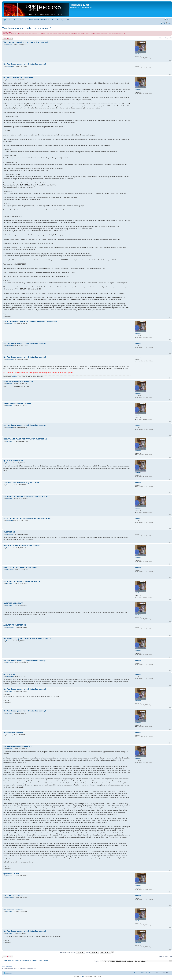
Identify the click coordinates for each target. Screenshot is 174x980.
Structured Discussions (21, 20)
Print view (165, 19)
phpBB (81, 976)
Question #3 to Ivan (11, 874)
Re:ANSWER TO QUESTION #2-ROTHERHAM (22, 546)
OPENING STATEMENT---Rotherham (18, 78)
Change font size (169, 19)
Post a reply (8, 38)
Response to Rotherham (13, 733)
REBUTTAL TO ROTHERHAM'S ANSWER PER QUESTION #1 (28, 518)
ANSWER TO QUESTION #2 (15, 625)
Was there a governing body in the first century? (27, 28)
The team (137, 973)
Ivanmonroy (9, 66)
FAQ (164, 23)
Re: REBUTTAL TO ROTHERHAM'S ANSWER (22, 581)
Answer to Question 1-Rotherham (17, 403)
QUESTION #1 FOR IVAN (13, 461)
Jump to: (96, 961)
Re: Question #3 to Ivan (13, 895)
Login (169, 23)
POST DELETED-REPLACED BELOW (18, 381)
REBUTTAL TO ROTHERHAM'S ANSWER (20, 567)
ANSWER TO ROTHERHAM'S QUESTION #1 (21, 483)
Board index (9, 20)
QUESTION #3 (9, 674)
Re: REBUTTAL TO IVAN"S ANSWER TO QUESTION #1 (26, 496)
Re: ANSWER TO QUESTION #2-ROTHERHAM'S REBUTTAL (28, 639)
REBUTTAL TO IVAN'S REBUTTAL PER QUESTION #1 (25, 439)
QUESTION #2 (9, 532)
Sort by (93, 952)
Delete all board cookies (148, 973)
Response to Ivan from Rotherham (17, 746)
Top (170, 60)
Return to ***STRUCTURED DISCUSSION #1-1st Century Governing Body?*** (26, 961)
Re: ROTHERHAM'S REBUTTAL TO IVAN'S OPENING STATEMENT (30, 321)
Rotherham (9, 45)
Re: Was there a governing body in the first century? (25, 64)
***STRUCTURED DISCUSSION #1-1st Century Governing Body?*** (49, 20)
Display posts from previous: (73, 952)
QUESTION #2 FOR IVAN (13, 603)
